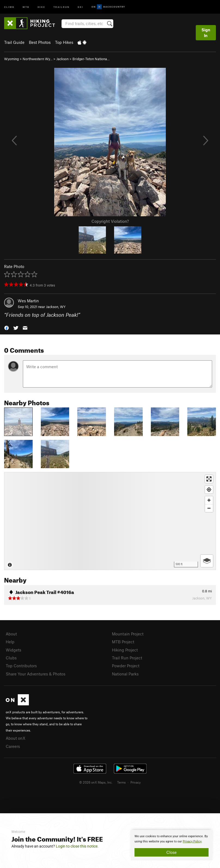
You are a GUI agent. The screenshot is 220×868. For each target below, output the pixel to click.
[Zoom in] (209, 500)
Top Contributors (21, 666)
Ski (80, 7)
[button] (7, 328)
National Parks (125, 674)
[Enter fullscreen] (209, 479)
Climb (9, 7)
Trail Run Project (127, 658)
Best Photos (40, 42)
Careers (13, 746)
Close (172, 852)
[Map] (110, 521)
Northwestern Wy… (38, 59)
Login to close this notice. (77, 846)
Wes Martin (28, 301)
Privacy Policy (192, 841)
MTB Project (123, 642)
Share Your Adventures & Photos (36, 674)
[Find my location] (209, 490)
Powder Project (126, 666)
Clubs (11, 658)
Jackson (62, 59)
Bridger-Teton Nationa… (91, 59)
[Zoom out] (209, 508)
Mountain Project (128, 634)
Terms (121, 782)
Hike (41, 7)
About (11, 634)
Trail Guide (14, 42)
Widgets (13, 650)
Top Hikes (64, 42)
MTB (26, 7)
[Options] (207, 561)
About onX (16, 738)
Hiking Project (125, 650)
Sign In (206, 33)
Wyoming (11, 59)
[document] (172, 845)
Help (10, 642)
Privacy (136, 782)
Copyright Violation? (110, 221)
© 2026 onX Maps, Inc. (96, 782)
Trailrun (61, 7)
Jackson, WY (56, 307)
